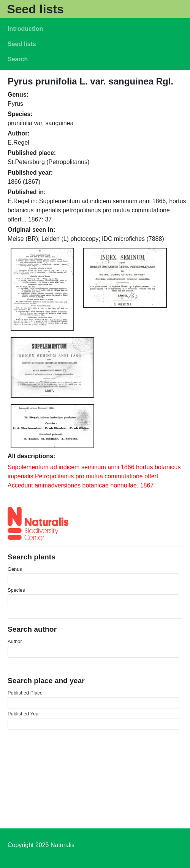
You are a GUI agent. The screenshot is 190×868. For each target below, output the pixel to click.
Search (18, 59)
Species (16, 590)
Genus (15, 569)
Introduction (25, 29)
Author (15, 641)
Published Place (25, 693)
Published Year (24, 714)
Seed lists (35, 9)
